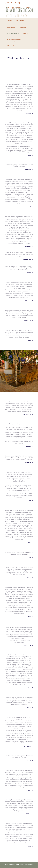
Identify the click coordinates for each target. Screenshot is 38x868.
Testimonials (13, 33)
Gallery (23, 27)
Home (9, 21)
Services (11, 27)
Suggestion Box (14, 40)
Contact (11, 46)
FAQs (26, 33)
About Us (20, 21)
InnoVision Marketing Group (25, 865)
